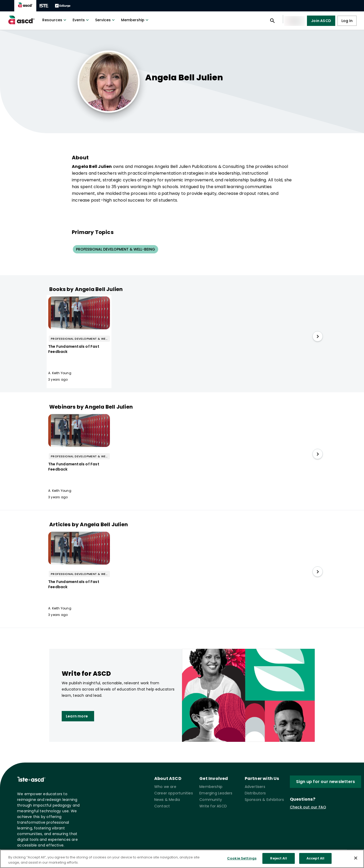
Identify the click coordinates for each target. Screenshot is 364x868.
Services (106, 20)
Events (81, 20)
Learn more (78, 716)
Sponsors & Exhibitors (264, 800)
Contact (162, 806)
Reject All (278, 858)
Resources (55, 20)
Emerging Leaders (216, 793)
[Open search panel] (272, 21)
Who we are (165, 787)
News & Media (167, 800)
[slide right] (318, 336)
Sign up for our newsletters (325, 782)
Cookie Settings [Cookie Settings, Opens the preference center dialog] (242, 858)
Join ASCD (321, 21)
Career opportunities (174, 793)
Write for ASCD (213, 806)
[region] (182, 859)
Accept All (315, 858)
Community (211, 800)
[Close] (356, 858)
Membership (135, 20)
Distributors (255, 793)
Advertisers (255, 787)
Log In (347, 21)
